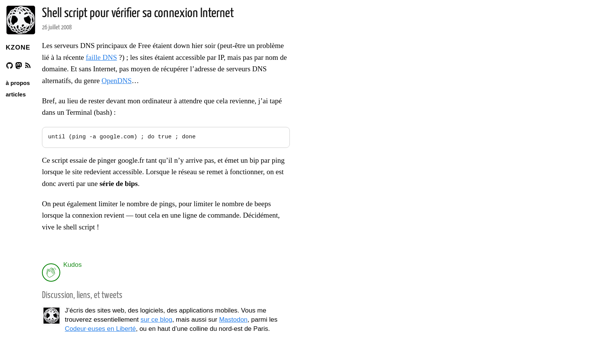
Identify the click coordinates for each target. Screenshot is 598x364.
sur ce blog (156, 320)
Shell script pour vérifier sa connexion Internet (138, 14)
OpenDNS (117, 81)
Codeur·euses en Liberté (100, 329)
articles (16, 94)
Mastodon (233, 320)
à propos (18, 83)
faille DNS (101, 57)
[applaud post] (51, 273)
